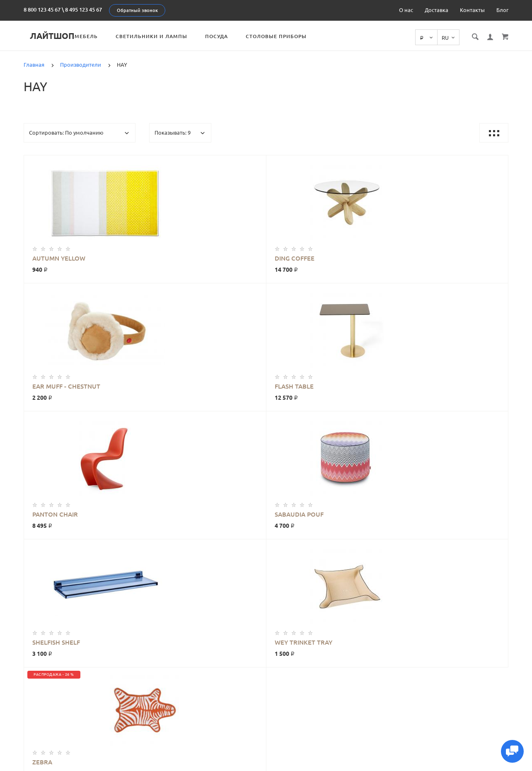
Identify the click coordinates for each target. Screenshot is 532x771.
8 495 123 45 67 (83, 10)
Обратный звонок (137, 10)
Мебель (105, 36)
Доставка (436, 10)
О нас (406, 10)
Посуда (235, 36)
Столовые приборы (295, 36)
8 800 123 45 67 (42, 10)
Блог (502, 10)
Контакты (472, 10)
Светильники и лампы (170, 36)
